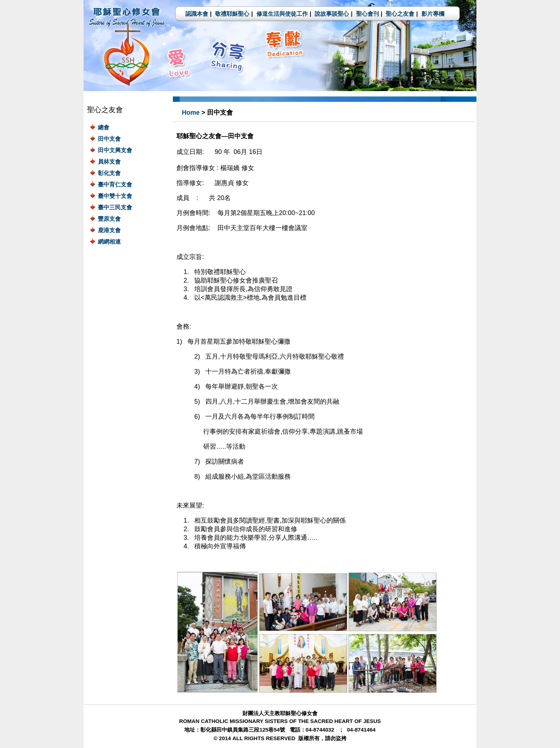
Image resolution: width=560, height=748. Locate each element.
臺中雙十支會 (115, 196)
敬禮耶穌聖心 (232, 14)
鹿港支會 (109, 230)
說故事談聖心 (332, 14)
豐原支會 (109, 219)
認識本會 (197, 14)
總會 (104, 127)
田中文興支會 (115, 150)
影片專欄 (433, 14)
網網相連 (109, 242)
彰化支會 (109, 173)
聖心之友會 (400, 14)
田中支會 (109, 139)
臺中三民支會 (115, 207)
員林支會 (109, 162)
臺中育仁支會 (115, 184)
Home (191, 113)
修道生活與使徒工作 (282, 14)
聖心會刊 (367, 14)
